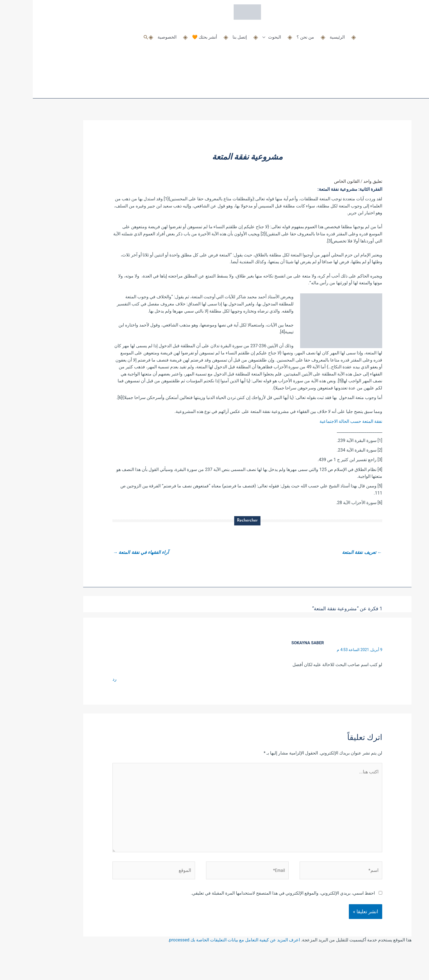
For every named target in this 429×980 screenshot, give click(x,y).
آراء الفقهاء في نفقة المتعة (110, 553)
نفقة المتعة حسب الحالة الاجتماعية (318, 421)
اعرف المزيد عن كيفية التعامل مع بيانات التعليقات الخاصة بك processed (202, 949)
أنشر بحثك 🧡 (172, 35)
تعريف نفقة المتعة (327, 553)
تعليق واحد (340, 181)
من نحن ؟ (273, 35)
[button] (113, 35)
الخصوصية (134, 35)
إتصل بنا (207, 35)
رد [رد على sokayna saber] (82, 680)
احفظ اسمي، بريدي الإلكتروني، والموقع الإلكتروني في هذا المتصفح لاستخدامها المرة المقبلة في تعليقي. (250, 902)
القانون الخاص (314, 181)
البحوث (242, 35)
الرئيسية (304, 35)
